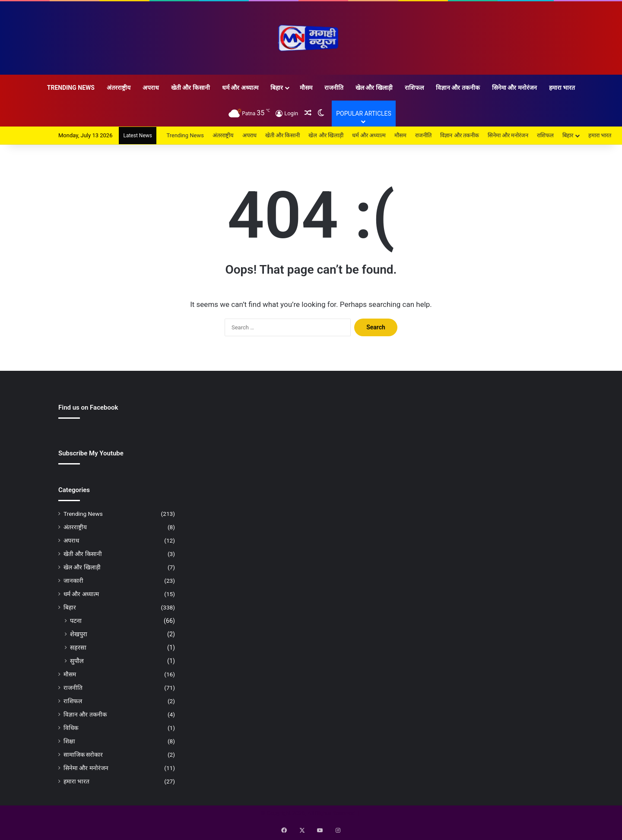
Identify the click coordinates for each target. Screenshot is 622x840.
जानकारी (73, 581)
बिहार (277, 88)
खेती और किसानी (190, 88)
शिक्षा (69, 741)
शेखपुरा (79, 634)
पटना (76, 621)
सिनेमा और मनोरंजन (514, 88)
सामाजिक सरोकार (83, 755)
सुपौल (77, 661)
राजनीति (334, 88)
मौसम (306, 88)
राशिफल (414, 88)
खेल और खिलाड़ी (374, 88)
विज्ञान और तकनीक (458, 88)
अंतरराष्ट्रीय (119, 88)
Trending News (71, 88)
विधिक (71, 728)
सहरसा (78, 647)
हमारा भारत (562, 88)
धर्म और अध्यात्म (240, 88)
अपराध (151, 88)
